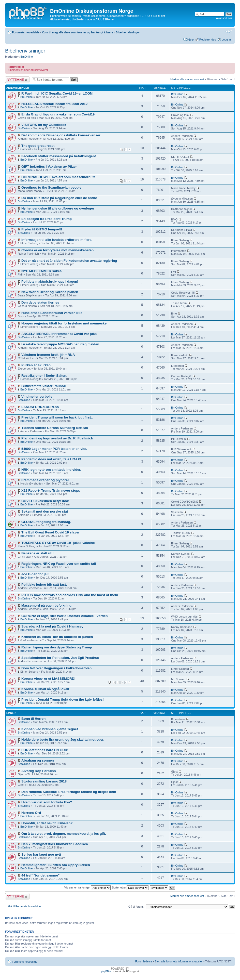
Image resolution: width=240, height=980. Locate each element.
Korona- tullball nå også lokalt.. (46, 689)
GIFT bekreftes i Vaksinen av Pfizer (49, 167)
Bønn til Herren (33, 719)
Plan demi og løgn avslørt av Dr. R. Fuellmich (57, 438)
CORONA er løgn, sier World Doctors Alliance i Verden (65, 616)
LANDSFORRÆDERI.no (40, 407)
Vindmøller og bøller (37, 396)
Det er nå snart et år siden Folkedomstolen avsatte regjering (69, 261)
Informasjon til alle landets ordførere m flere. (57, 240)
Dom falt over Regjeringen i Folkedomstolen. (57, 668)
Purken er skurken (36, 365)
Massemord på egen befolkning (46, 605)
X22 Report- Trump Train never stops (51, 491)
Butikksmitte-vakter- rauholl (43, 386)
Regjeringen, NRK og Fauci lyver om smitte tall (59, 564)
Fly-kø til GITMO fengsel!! (42, 229)
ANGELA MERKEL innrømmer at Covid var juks (59, 334)
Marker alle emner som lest (187, 79)
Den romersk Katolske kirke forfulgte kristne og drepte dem (69, 792)
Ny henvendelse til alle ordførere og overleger (58, 208)
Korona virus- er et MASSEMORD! (48, 679)
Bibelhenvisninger (128, 32)
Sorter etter (130, 887)
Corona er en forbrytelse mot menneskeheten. (58, 250)
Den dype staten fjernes (40, 302)
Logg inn (227, 40)
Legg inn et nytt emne (17, 80)
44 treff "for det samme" (40, 875)
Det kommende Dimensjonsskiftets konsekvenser (61, 135)
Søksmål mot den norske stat (45, 511)
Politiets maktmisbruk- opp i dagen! (50, 282)
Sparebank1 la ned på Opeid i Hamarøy (52, 626)
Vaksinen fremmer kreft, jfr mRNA (48, 355)
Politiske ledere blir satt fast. (44, 585)
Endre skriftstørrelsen (229, 31)
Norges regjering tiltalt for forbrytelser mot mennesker (65, 323)
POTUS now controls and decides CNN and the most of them (70, 595)
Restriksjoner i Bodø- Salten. (44, 376)
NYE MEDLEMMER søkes (41, 271)
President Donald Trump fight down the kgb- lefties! (63, 700)
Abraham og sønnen (38, 760)
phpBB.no (107, 971)
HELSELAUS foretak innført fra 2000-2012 (54, 104)
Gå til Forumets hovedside (24, 906)
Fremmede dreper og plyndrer (45, 480)
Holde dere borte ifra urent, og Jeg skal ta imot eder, (63, 740)
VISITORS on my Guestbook (44, 125)
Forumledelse (144, 961)
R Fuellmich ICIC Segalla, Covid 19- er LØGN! (57, 93)
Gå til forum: (136, 907)
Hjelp (191, 40)
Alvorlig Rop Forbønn (39, 771)
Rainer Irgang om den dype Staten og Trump (57, 647)
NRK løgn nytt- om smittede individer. (51, 470)
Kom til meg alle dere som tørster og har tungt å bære (77, 32)
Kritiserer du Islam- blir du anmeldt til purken (57, 637)
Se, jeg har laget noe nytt (41, 854)
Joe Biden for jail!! (36, 574)
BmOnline (27, 57)
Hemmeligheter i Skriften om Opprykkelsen (56, 865)
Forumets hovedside (26, 32)
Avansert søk (224, 18)
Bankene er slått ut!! (37, 553)
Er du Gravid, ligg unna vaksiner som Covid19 (58, 114)
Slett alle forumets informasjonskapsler (179, 961)
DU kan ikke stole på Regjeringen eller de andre (59, 198)
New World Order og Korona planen (50, 292)
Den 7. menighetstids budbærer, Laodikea (55, 844)
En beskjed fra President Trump (47, 219)
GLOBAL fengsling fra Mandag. (46, 522)
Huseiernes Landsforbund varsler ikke (52, 313)
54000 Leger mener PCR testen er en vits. (54, 449)
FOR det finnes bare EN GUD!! (45, 750)
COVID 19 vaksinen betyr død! (45, 501)
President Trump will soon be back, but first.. (57, 417)
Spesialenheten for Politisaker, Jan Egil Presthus (60, 658)
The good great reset (38, 146)
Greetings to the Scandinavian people (51, 187)
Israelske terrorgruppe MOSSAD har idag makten (60, 344)
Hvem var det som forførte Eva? (47, 802)
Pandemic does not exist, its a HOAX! (51, 459)
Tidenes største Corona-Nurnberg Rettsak (55, 428)
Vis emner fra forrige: (88, 887)
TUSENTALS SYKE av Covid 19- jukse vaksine (58, 543)
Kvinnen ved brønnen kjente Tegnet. (50, 729)
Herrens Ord (31, 813)
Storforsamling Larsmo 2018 (44, 781)
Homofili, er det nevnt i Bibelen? (47, 823)
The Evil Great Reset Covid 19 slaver (50, 532)
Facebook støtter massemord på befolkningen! (59, 156)
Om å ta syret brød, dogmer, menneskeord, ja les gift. (64, 834)
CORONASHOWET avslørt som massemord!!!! (58, 177)
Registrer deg (208, 40)
